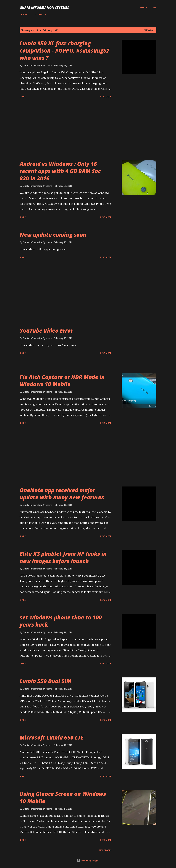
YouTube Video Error (46, 331)
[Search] (144, 8)
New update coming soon (53, 235)
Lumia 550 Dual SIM (45, 681)
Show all (150, 30)
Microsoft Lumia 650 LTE (52, 737)
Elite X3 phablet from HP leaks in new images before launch (63, 557)
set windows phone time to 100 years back (61, 621)
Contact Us (39, 14)
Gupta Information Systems (44, 8)
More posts (105, 850)
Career (23, 14)
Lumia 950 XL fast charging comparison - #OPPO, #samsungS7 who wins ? (65, 51)
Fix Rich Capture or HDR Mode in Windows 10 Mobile (62, 380)
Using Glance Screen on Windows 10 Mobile (63, 797)
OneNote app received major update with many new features (62, 494)
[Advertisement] (65, 130)
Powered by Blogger (88, 860)
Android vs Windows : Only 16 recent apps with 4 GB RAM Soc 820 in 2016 (60, 171)
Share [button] (23, 97)
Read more (106, 97)
